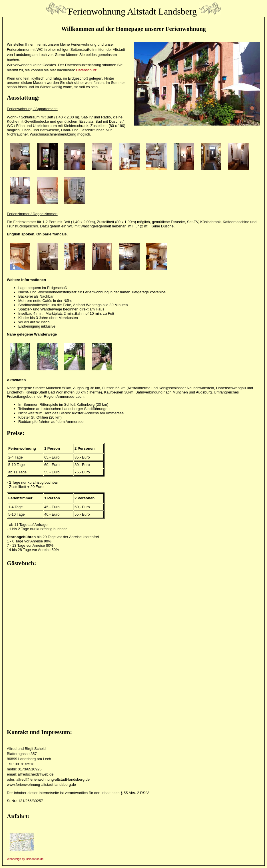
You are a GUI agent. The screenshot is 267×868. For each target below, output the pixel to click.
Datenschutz (86, 70)
